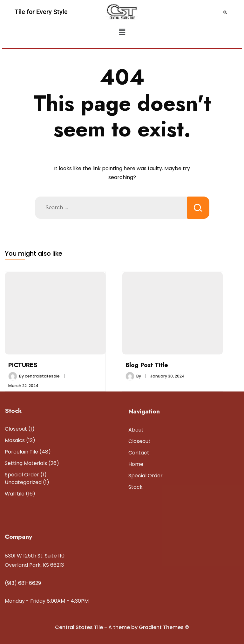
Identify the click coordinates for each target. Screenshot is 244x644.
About (136, 430)
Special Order (146, 476)
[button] (122, 32)
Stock (136, 487)
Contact (139, 453)
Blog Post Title (147, 365)
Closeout (139, 441)
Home (136, 464)
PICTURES (23, 365)
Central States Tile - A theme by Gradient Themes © (122, 627)
